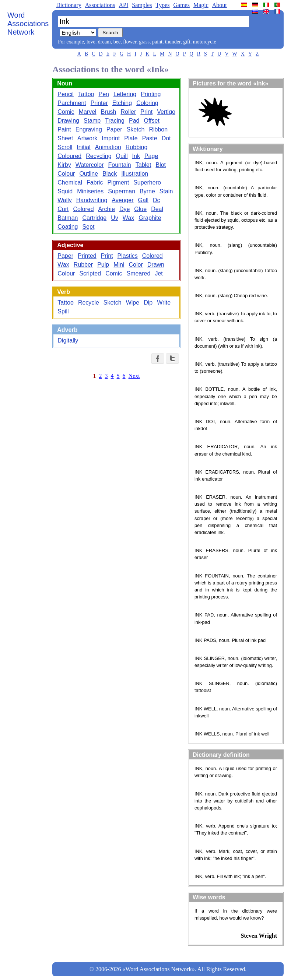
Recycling (99, 156)
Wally (65, 200)
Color (136, 265)
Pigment (118, 182)
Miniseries (90, 191)
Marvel (88, 112)
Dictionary (69, 5)
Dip (148, 303)
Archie (107, 209)
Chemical (70, 182)
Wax (128, 218)
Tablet (143, 165)
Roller (128, 112)
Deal (157, 209)
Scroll (65, 147)
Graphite (150, 218)
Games (181, 5)
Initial (83, 147)
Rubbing (137, 147)
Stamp (92, 121)
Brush (109, 112)
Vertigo (166, 112)
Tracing (115, 121)
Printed (87, 256)
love (91, 42)
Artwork (87, 138)
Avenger (122, 200)
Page (151, 156)
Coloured (69, 156)
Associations (100, 5)
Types (162, 5)
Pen (104, 94)
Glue (140, 209)
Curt (63, 209)
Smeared (138, 273)
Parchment (72, 103)
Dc (157, 200)
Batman (68, 218)
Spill (63, 311)
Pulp (103, 265)
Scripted (90, 273)
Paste (150, 138)
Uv (115, 218)
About (220, 5)
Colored (84, 209)
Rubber (83, 265)
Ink (136, 156)
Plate (131, 138)
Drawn (156, 265)
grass (144, 42)
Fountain (120, 165)
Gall (143, 200)
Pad (134, 121)
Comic (66, 112)
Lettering (125, 94)
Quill (122, 156)
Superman (122, 191)
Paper (114, 129)
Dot (166, 138)
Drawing (68, 121)
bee (117, 42)
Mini (119, 265)
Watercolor (90, 165)
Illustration (135, 174)
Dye (125, 209)
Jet (159, 273)
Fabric (95, 182)
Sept (88, 227)
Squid (65, 191)
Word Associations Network (28, 24)
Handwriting (92, 200)
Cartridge (94, 218)
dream (104, 42)
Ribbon (158, 129)
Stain (166, 191)
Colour (66, 174)
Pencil (66, 94)
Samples (142, 5)
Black (110, 174)
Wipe (133, 303)
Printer (99, 103)
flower (130, 42)
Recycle (89, 303)
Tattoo (86, 94)
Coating (68, 227)
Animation (108, 147)
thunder (173, 42)
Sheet (65, 138)
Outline (89, 174)
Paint (64, 129)
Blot (161, 165)
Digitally (68, 340)
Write (164, 303)
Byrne (147, 191)
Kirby (64, 165)
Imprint (111, 138)
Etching (122, 103)
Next (134, 376)
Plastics (128, 256)
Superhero (147, 182)
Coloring (147, 103)
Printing (151, 94)
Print (146, 112)
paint (157, 42)
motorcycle (205, 42)
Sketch (136, 129)
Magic (201, 5)
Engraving (89, 129)
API (123, 5)
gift (187, 42)
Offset (151, 121)
